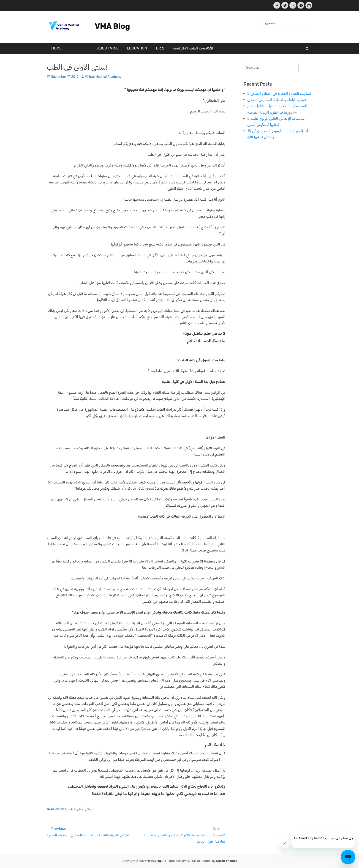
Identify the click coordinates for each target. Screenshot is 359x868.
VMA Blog (112, 26)
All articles (59, 809)
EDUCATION (137, 48)
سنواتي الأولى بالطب (81, 809)
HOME (56, 48)
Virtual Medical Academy (103, 77)
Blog (160, 48)
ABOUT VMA (107, 48)
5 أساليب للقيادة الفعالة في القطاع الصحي (279, 94)
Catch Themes (227, 861)
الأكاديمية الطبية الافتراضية (193, 48)
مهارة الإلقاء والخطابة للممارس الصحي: (277, 100)
